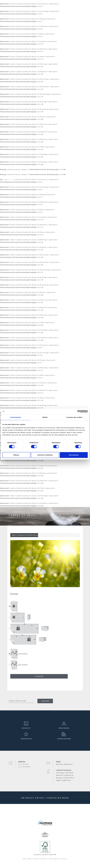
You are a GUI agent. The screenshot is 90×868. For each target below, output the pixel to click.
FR (71, 180)
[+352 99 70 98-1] (79, 180)
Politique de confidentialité (40, 859)
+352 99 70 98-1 (69, 773)
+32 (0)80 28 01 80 (68, 775)
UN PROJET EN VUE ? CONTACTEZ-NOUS (45, 798)
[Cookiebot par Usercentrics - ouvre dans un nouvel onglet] (79, 412)
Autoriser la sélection (45, 455)
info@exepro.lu (68, 764)
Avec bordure (19, 665)
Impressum (64, 859)
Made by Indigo (27, 859)
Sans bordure (19, 654)
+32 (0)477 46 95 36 (68, 778)
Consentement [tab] (15, 417)
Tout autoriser (74, 455)
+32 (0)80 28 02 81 (66, 780)
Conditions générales (54, 859)
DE (74, 180)
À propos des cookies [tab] (74, 417)
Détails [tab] (45, 417)
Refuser (16, 455)
